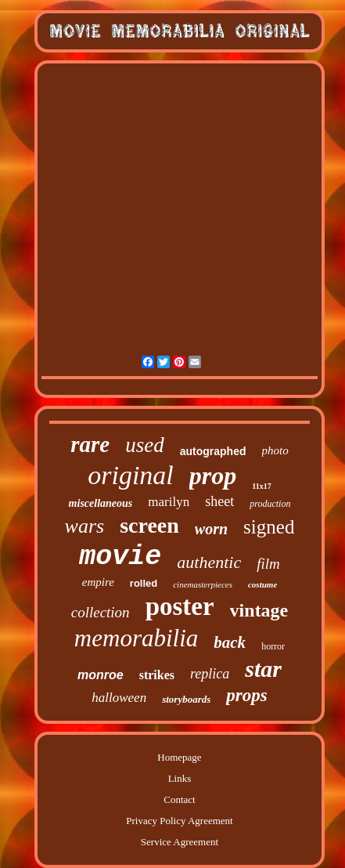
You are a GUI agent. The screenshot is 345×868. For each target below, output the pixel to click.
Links (180, 778)
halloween (119, 698)
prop (213, 476)
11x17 (261, 486)
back (230, 642)
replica (210, 674)
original (131, 475)
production (270, 504)
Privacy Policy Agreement (179, 821)
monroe (101, 675)
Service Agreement (180, 842)
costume (262, 584)
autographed (213, 451)
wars (85, 526)
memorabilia (136, 638)
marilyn (169, 502)
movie (120, 557)
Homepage (179, 757)
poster (180, 606)
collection (101, 612)
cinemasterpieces (203, 584)
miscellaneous (101, 503)
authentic (209, 562)
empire (98, 582)
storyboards (186, 699)
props (246, 695)
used (145, 445)
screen (149, 525)
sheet (219, 501)
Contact (179, 799)
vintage (259, 610)
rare (90, 444)
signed (269, 527)
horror (273, 646)
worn (211, 529)
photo (275, 450)
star (263, 669)
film (268, 564)
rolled (144, 583)
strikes (157, 675)
